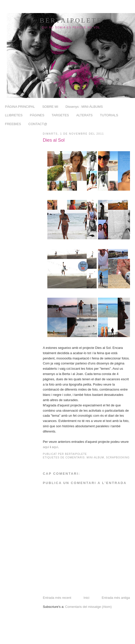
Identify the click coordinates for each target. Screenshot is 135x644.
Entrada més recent (57, 598)
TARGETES (60, 115)
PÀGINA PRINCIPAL (20, 107)
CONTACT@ (38, 124)
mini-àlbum (95, 458)
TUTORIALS (109, 115)
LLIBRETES (14, 115)
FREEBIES (13, 124)
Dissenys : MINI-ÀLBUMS (84, 107)
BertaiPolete (71, 20)
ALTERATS (85, 115)
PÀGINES (37, 115)
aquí (46, 447)
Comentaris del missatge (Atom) (88, 607)
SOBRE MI (50, 107)
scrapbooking (118, 458)
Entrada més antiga (116, 598)
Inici (87, 598)
